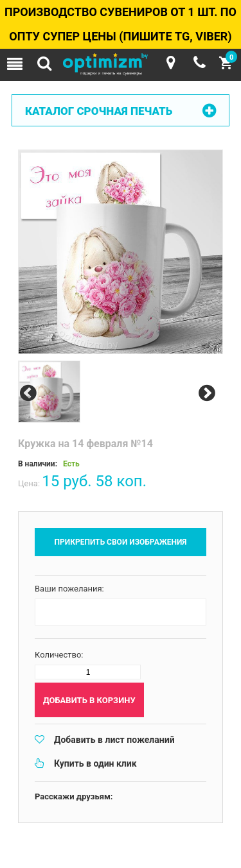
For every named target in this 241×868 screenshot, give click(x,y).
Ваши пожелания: (69, 589)
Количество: (59, 655)
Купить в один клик (95, 763)
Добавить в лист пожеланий (114, 740)
